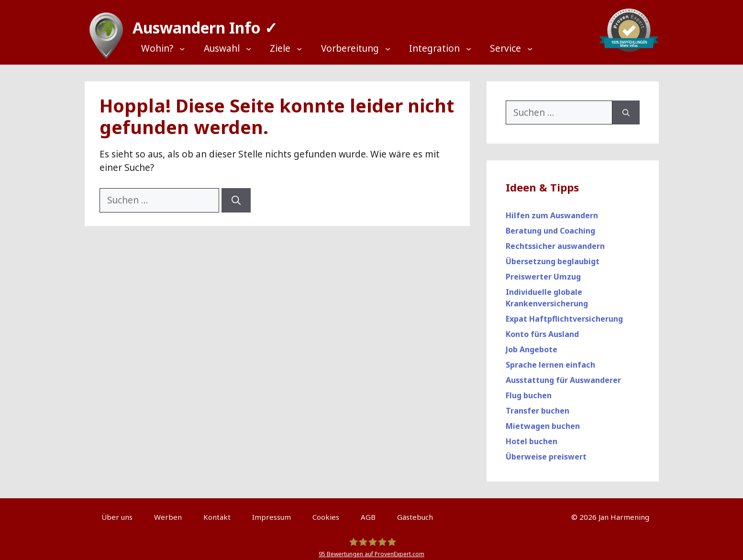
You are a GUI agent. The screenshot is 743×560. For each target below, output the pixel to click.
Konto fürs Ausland (542, 330)
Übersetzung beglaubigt (553, 257)
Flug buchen (529, 391)
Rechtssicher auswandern (555, 242)
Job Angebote (532, 345)
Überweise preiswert (546, 452)
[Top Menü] (169, 49)
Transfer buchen (538, 406)
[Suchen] (236, 196)
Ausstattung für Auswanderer (563, 376)
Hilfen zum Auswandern (552, 211)
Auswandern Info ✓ (201, 24)
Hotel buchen (532, 437)
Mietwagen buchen (543, 422)
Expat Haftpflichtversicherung (564, 314)
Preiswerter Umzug (543, 272)
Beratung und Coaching (550, 226)
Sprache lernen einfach (550, 360)
